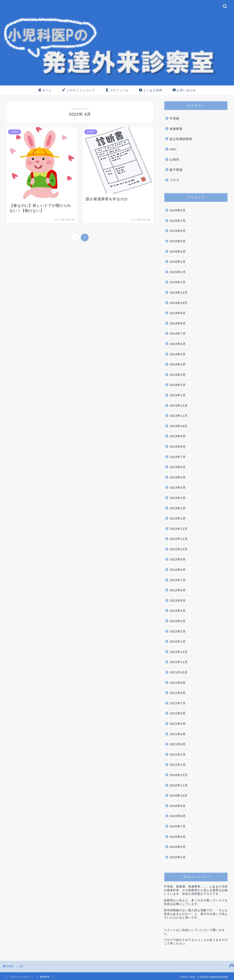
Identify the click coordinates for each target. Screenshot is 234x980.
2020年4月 (178, 857)
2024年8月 (178, 323)
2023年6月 (178, 467)
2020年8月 (178, 816)
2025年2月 (178, 272)
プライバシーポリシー (21, 977)
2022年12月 (179, 529)
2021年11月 (179, 662)
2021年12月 (179, 652)
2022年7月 (178, 580)
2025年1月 (178, 282)
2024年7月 (178, 333)
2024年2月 (178, 385)
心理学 (174, 160)
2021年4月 (178, 734)
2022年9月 (178, 559)
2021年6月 (178, 713)
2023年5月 (178, 477)
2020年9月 (178, 806)
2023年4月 (178, 487)
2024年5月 (178, 354)
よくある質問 (151, 90)
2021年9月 (178, 683)
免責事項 (45, 977)
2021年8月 (178, 693)
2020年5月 (178, 847)
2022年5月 (178, 600)
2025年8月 (178, 210)
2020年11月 (179, 785)
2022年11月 (179, 539)
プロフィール (117, 90)
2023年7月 (178, 457)
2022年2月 (178, 631)
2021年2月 (178, 754)
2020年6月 (178, 837)
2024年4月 (178, 364)
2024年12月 (179, 292)
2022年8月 (178, 570)
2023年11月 (179, 416)
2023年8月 (178, 446)
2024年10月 (179, 303)
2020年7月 (178, 826)
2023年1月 (178, 518)
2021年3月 (178, 744)
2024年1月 (178, 395)
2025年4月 (178, 251)
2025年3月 (178, 262)
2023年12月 (179, 405)
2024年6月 (178, 344)
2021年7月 (178, 703)
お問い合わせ (184, 90)
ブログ (174, 180)
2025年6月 (178, 231)
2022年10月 (179, 549)
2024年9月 (178, 313)
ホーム (45, 90)
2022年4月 (178, 611)
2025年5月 (178, 241)
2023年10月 (179, 426)
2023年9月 (178, 436)
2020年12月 (179, 775)
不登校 (174, 118)
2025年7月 (178, 221)
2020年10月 (179, 795)
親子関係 (176, 170)
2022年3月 (178, 621)
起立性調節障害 (181, 139)
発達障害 (176, 129)
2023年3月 (178, 498)
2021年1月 (178, 765)
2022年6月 (178, 590)
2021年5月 (178, 724)
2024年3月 (178, 375)
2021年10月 (179, 672)
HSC (173, 149)
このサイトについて (79, 90)
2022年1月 (178, 641)
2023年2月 (178, 508)
